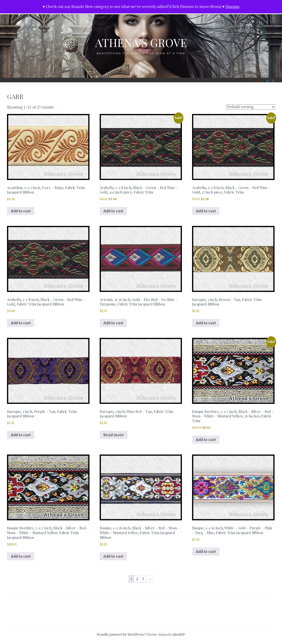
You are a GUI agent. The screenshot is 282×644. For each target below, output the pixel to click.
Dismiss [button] (233, 7)
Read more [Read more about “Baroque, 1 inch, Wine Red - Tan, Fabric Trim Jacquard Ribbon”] (114, 435)
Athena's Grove (141, 42)
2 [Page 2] (137, 579)
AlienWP (179, 635)
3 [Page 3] (143, 579)
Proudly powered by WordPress (120, 635)
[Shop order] (251, 107)
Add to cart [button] (21, 211)
